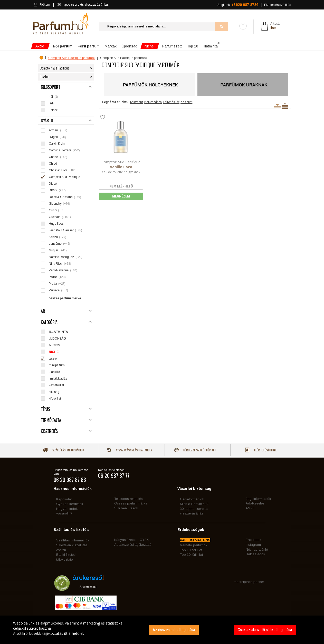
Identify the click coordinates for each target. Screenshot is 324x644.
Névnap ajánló (257, 549)
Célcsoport (66, 87)
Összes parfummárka (131, 503)
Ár (66, 311)
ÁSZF (250, 508)
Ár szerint (136, 102)
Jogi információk (258, 499)
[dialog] (162, 630)
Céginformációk (192, 499)
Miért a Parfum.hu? (194, 504)
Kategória (66, 322)
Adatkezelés (255, 503)
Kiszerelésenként (277, 106)
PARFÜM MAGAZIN (195, 540)
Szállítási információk (64, 450)
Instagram (253, 545)
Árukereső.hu (88, 587)
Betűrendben (153, 102)
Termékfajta (66, 420)
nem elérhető (121, 186)
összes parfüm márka (65, 298)
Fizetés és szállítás (278, 5)
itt (66, 633)
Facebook (254, 540)
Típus (66, 409)
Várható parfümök (194, 545)
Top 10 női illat (191, 550)
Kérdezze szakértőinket (195, 450)
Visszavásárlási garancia (129, 450)
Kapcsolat (64, 499)
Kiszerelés (66, 431)
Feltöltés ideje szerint (178, 102)
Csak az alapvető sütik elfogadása (265, 630)
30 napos (83, 5)
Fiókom (42, 5)
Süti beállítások (126, 508)
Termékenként (285, 106)
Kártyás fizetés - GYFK (131, 540)
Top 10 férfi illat (191, 555)
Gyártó (66, 121)
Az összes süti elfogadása (174, 630)
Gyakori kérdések (70, 504)
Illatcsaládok (255, 554)
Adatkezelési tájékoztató (133, 545)
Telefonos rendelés (128, 499)
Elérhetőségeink (261, 450)
